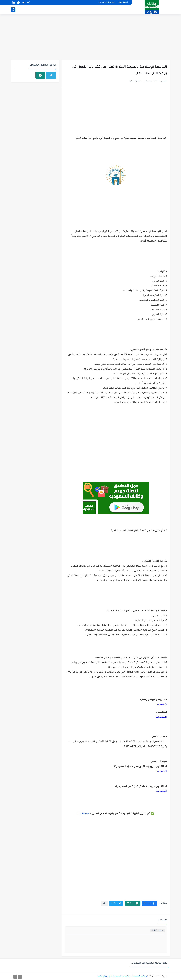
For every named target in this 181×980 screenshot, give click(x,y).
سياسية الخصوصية (107, 3)
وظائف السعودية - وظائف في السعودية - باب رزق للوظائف (122, 976)
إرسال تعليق (158, 931)
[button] (150, 903)
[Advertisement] (90, 38)
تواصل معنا (123, 3)
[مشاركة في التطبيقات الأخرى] (104, 903)
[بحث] (13, 10)
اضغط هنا (161, 705)
